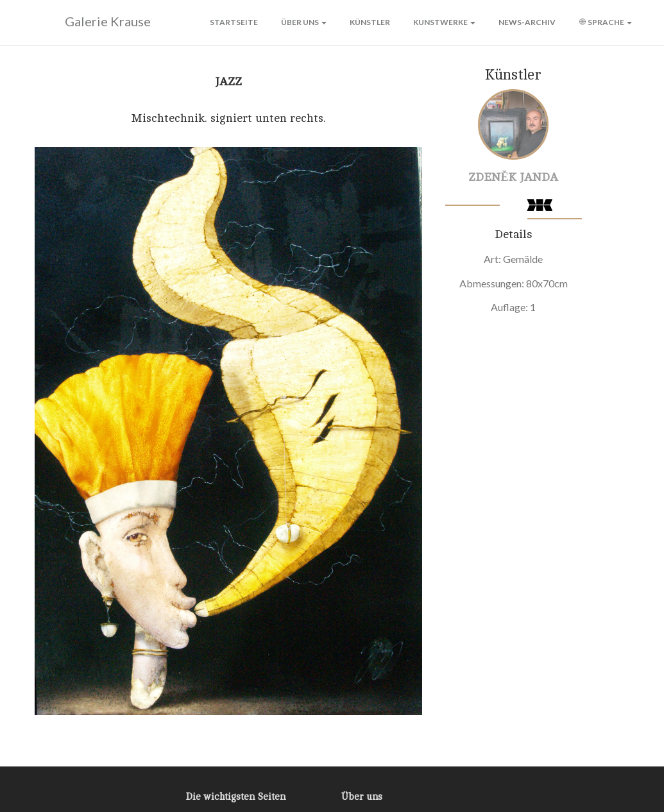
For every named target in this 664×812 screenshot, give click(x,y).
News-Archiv (527, 22)
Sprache (605, 22)
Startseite (234, 22)
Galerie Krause (91, 22)
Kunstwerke (444, 22)
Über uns (304, 22)
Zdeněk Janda (513, 177)
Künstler (370, 22)
